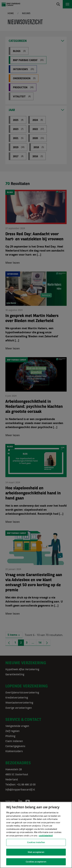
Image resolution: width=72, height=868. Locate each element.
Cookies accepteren (36, 862)
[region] (36, 835)
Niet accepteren (36, 852)
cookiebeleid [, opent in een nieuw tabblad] (46, 836)
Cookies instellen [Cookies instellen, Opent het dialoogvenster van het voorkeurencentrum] (36, 842)
